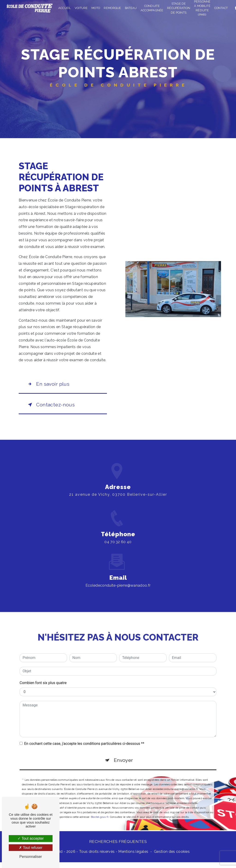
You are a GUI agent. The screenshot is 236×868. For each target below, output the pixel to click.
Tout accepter (31, 838)
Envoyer (124, 755)
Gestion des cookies (172, 857)
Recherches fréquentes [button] (118, 847)
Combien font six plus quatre (43, 676)
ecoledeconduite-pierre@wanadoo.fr (118, 579)
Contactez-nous (53, 407)
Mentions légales (133, 857)
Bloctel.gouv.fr (100, 813)
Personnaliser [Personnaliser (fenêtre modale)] (31, 857)
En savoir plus (51, 385)
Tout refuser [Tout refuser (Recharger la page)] (31, 848)
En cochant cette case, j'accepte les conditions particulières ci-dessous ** (84, 737)
